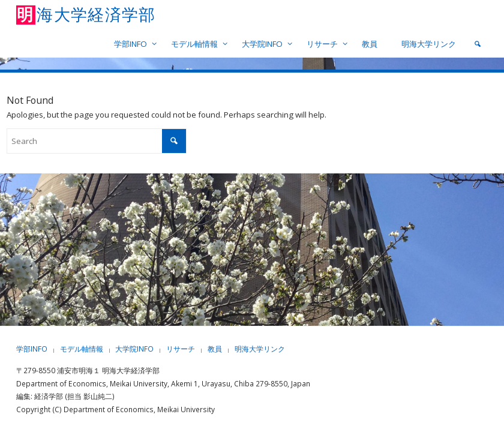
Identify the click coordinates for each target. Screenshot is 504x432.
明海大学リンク (260, 349)
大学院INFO (134, 349)
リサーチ (181, 349)
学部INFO (32, 349)
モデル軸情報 (82, 349)
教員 (215, 349)
